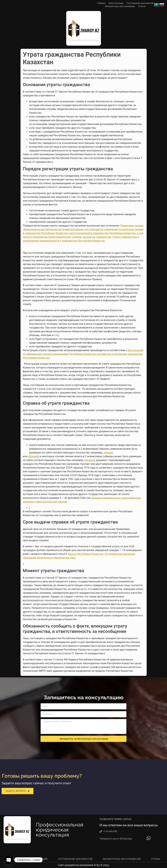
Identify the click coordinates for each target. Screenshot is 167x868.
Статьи (142, 6)
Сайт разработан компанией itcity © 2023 (83, 865)
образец (108, 453)
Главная (101, 3)
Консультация (116, 3)
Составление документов (140, 3)
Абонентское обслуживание (120, 6)
